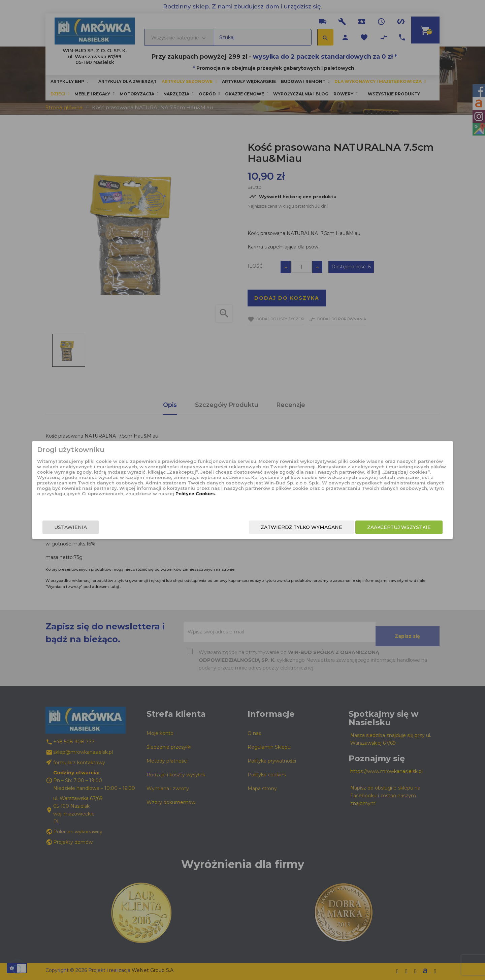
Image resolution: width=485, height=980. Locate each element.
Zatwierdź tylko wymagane (255, 528)
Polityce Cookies (237, 503)
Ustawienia (117, 528)
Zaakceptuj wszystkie (353, 528)
